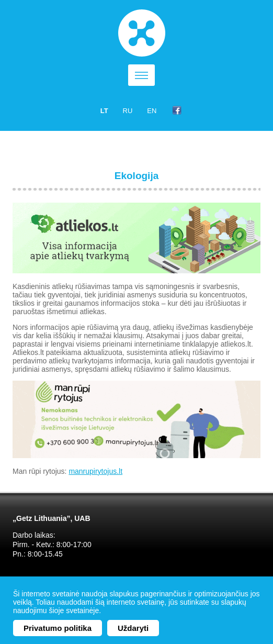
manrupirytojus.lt (95, 471)
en (152, 111)
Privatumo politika (58, 628)
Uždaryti (133, 628)
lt (104, 111)
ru (128, 111)
